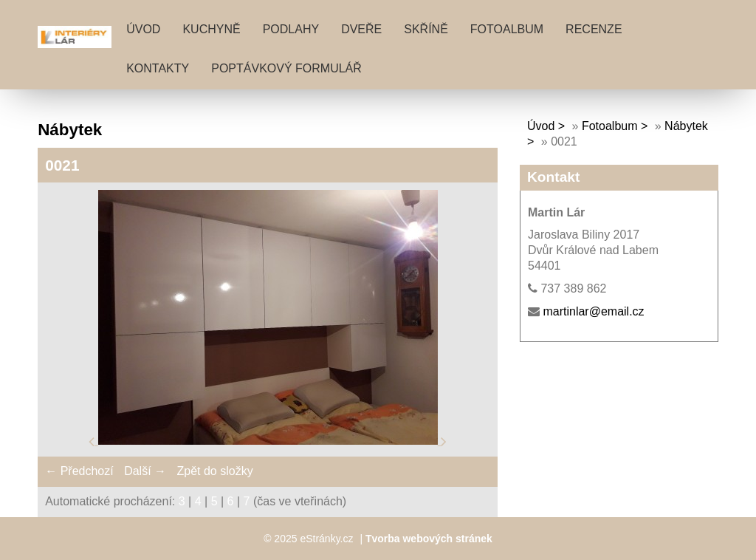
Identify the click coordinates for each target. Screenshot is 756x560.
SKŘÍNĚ (426, 29)
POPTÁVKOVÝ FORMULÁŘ (286, 68)
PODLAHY (291, 29)
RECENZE (594, 29)
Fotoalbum (507, 29)
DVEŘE (361, 29)
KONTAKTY (158, 68)
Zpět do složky (214, 471)
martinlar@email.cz (593, 311)
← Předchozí (79, 471)
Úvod (143, 29)
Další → (145, 471)
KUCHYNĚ (211, 29)
